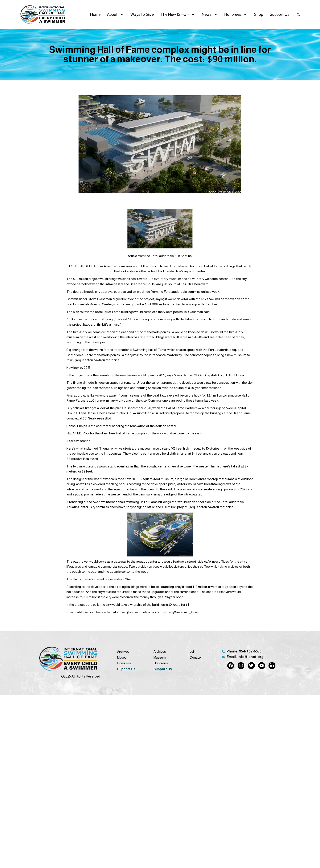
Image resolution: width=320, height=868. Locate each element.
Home (95, 14)
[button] (298, 15)
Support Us (280, 14)
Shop (259, 14)
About (115, 14)
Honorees (236, 14)
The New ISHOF (178, 14)
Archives (123, 652)
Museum (123, 657)
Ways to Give (142, 14)
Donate (195, 657)
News (210, 14)
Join (193, 652)
